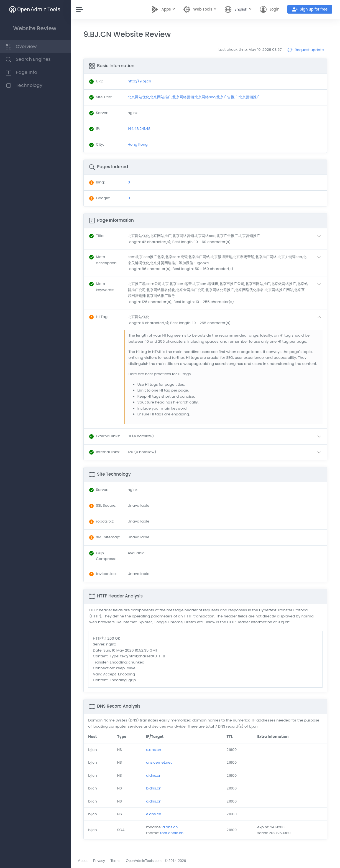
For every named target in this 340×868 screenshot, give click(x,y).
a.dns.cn (155, 801)
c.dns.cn (155, 750)
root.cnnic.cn (173, 833)
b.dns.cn (155, 788)
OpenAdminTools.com (145, 861)
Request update (306, 50)
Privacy (100, 861)
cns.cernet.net (160, 762)
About (84, 861)
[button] (226, 239)
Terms (117, 861)
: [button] (98, 236)
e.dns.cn (155, 814)
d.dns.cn (155, 775)
